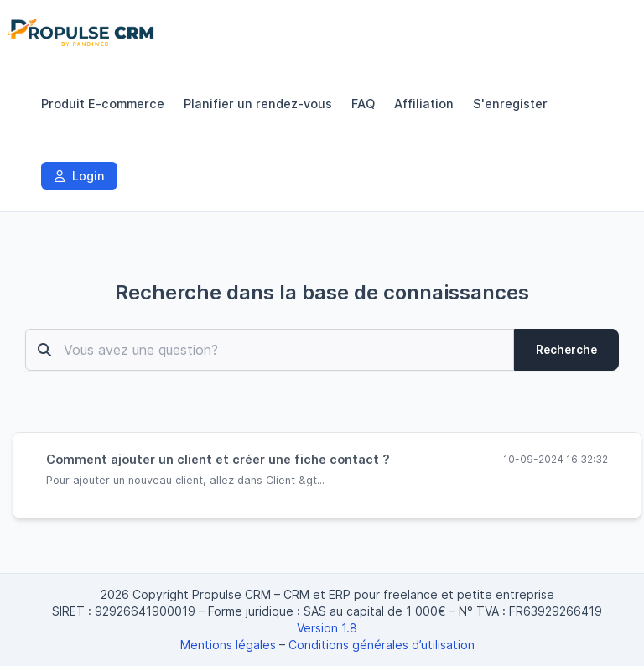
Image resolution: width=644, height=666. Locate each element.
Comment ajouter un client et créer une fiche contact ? (218, 459)
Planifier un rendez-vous (258, 104)
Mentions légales (228, 645)
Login (79, 176)
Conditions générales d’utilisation (382, 645)
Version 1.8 (327, 628)
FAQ (363, 104)
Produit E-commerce (103, 104)
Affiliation (424, 104)
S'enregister (510, 104)
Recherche (566, 350)
